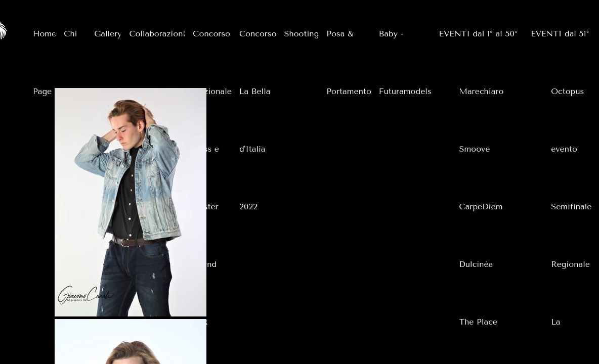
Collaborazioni (157, 34)
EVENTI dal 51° (560, 34)
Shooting (302, 34)
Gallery (108, 34)
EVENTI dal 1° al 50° (478, 34)
